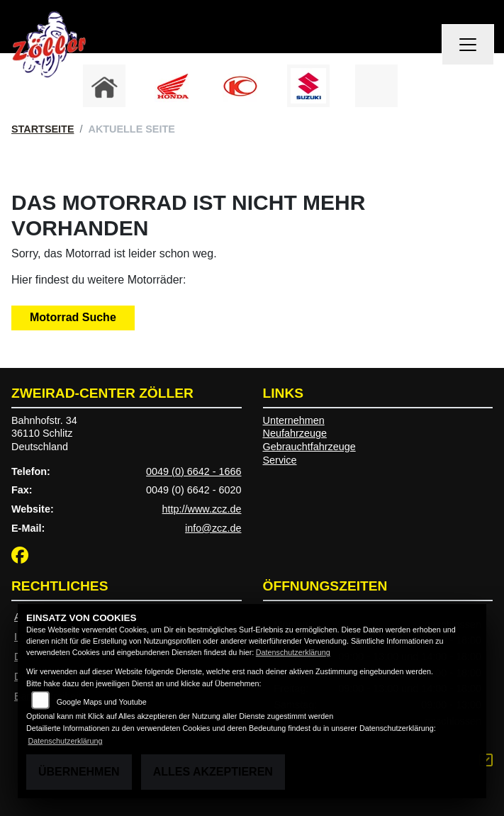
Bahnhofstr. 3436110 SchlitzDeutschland (44, 434)
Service (280, 460)
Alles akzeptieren (213, 772)
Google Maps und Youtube (102, 702)
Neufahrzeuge (295, 433)
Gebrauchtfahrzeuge (309, 447)
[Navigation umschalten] (468, 45)
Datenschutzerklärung (293, 652)
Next (424, 89)
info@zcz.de (213, 528)
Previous (80, 89)
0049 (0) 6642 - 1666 (194, 471)
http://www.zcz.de (202, 509)
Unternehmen (294, 420)
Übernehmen (79, 772)
